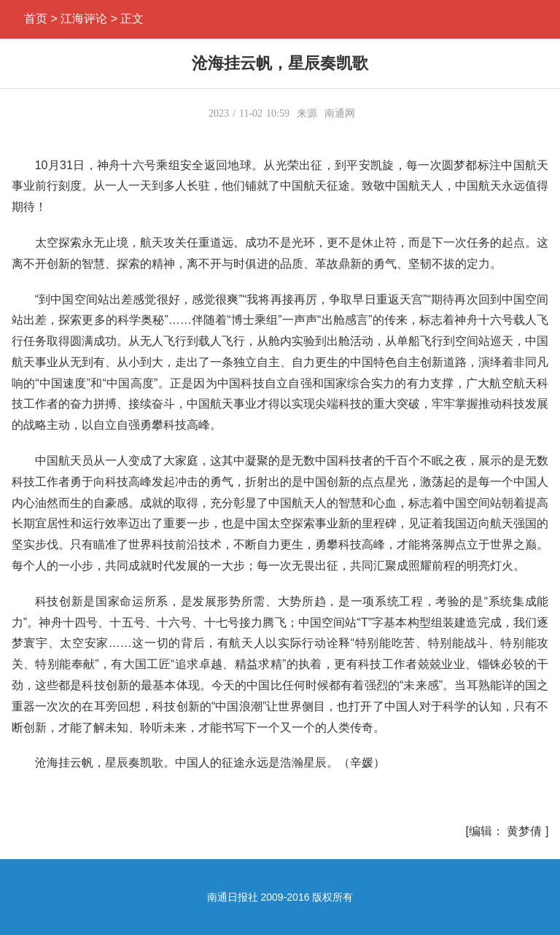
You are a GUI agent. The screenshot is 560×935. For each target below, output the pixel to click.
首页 (36, 19)
